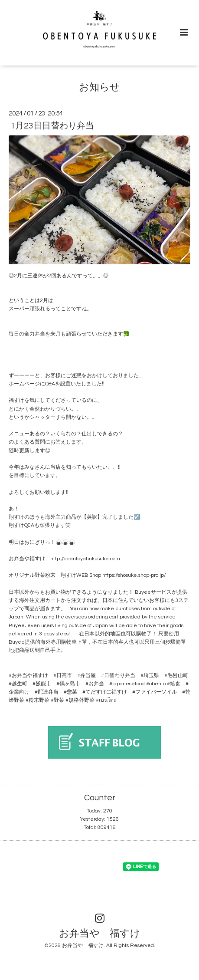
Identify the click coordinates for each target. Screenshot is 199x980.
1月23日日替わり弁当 (52, 126)
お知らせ (99, 87)
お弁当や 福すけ (100, 933)
